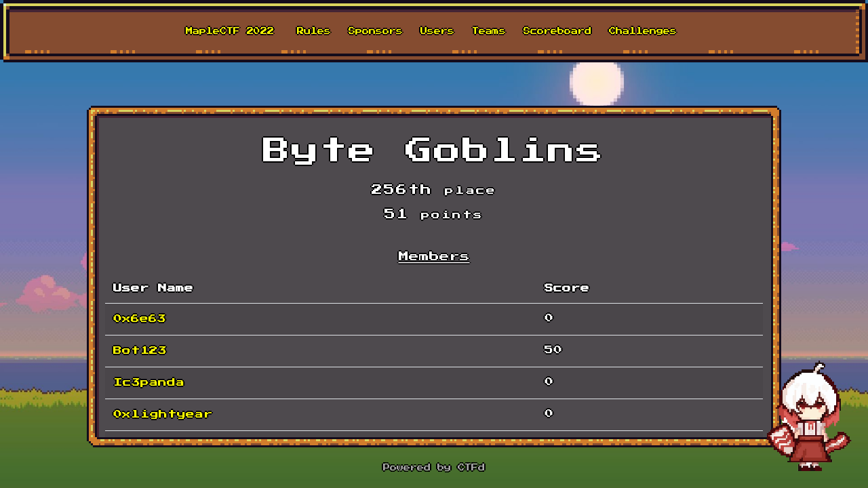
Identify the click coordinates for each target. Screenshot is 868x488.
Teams (489, 31)
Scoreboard (557, 31)
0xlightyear (163, 414)
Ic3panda (149, 383)
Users (437, 31)
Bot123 (140, 351)
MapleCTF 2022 (230, 31)
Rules (314, 31)
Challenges (643, 31)
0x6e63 (140, 319)
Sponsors (376, 31)
